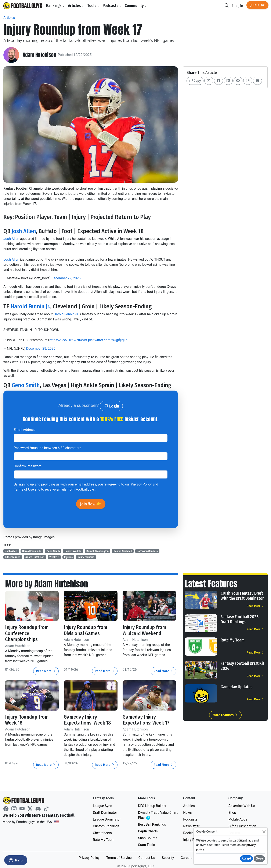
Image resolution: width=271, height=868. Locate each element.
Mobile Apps (238, 819)
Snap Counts (148, 838)
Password (48, 448)
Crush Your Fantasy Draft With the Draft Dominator (242, 596)
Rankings (55, 6)
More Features (225, 715)
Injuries (68, 557)
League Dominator (107, 819)
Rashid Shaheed (123, 551)
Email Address (25, 430)
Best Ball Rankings (152, 824)
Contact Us (147, 858)
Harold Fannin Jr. (30, 306)
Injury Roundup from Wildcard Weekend (144, 630)
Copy (195, 81)
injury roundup (86, 557)
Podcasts (112, 6)
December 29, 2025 (66, 278)
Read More (46, 671)
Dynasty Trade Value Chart (158, 815)
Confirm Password (28, 466)
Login (111, 406)
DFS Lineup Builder (152, 806)
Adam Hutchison (39, 55)
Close (259, 859)
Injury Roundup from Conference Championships (27, 633)
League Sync (102, 806)
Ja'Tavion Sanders (147, 551)
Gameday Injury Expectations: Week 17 (146, 720)
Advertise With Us (242, 806)
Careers (186, 858)
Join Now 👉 (91, 504)
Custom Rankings (106, 826)
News (187, 813)
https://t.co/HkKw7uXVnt (68, 340)
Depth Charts (148, 831)
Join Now (257, 5)
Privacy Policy (141, 484)
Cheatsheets (102, 833)
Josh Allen (24, 231)
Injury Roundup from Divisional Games (86, 630)
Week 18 (54, 557)
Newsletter (191, 826)
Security (168, 858)
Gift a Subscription (242, 826)
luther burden (13, 557)
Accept (247, 859)
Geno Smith (26, 385)
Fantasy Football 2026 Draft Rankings (240, 619)
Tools (93, 6)
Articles (76, 6)
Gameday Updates (236, 687)
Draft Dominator (105, 813)
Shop (232, 813)
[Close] (264, 832)
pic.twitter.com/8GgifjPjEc (108, 340)
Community (136, 6)
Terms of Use (24, 489)
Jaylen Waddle (73, 551)
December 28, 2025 (41, 348)
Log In (238, 6)
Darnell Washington (97, 551)
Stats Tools (147, 845)
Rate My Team (233, 640)
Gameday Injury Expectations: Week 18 (87, 720)
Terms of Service (119, 858)
